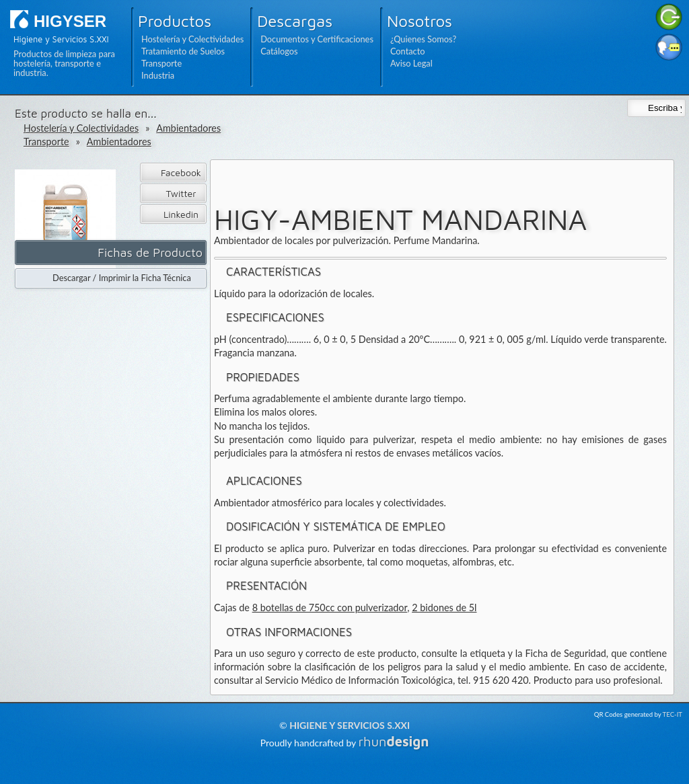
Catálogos (279, 51)
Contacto (408, 51)
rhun (394, 741)
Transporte (161, 63)
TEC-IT (673, 714)
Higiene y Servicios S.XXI (350, 725)
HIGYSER (70, 21)
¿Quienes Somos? (423, 39)
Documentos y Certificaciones (317, 39)
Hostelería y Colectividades (192, 39)
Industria (158, 75)
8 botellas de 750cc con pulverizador (330, 607)
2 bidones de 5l (444, 607)
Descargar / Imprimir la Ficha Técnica (122, 278)
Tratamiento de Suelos (183, 51)
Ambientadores (188, 128)
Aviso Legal (411, 63)
